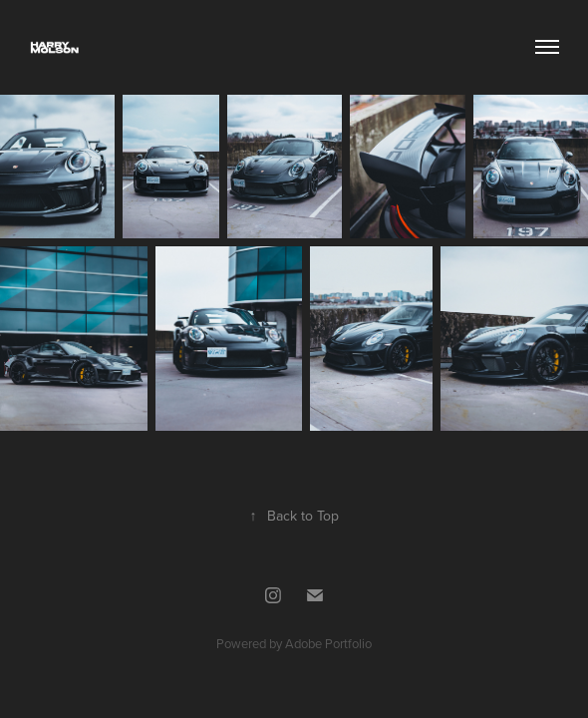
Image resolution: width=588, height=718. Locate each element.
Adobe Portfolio (328, 643)
